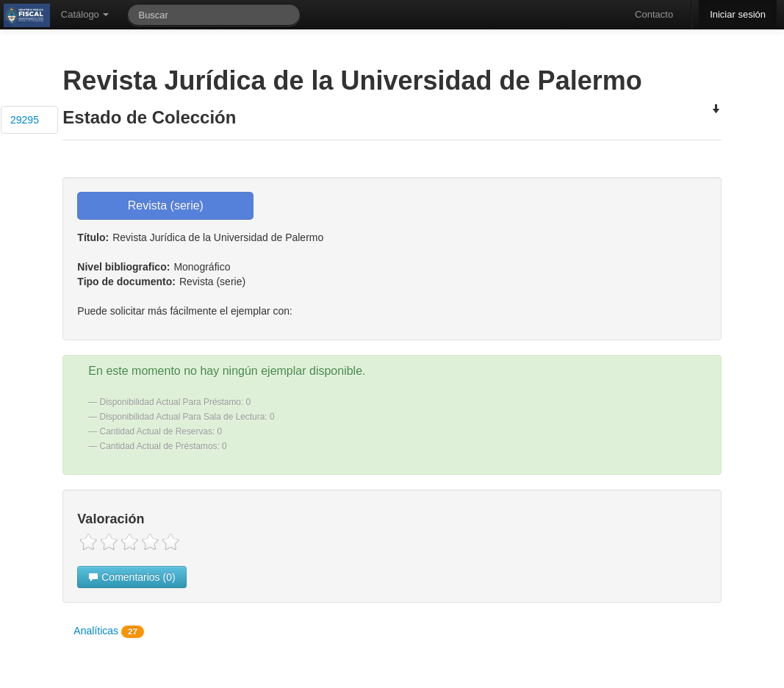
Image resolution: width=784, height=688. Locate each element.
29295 (25, 120)
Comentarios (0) (132, 577)
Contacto (654, 14)
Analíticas (109, 631)
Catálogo (85, 14)
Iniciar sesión (738, 14)
